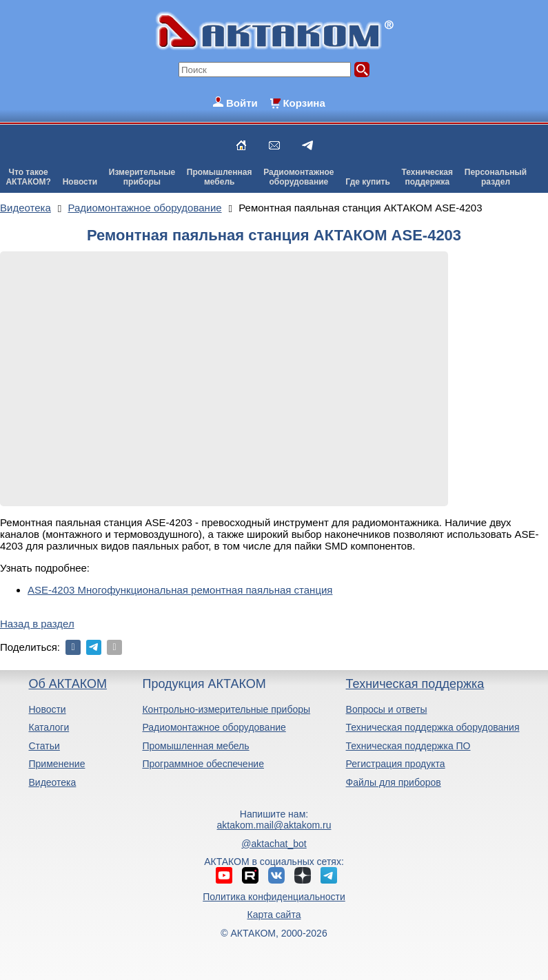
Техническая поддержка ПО (408, 746)
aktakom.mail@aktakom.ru (274, 825)
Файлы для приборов (394, 782)
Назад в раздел (37, 624)
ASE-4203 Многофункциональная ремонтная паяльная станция (180, 590)
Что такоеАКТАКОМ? (28, 177)
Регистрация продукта (396, 764)
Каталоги (49, 727)
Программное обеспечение (203, 764)
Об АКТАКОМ (67, 684)
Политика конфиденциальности (274, 897)
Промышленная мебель (195, 746)
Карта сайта (274, 915)
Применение (57, 764)
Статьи (44, 746)
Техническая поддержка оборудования (433, 727)
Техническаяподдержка (427, 177)
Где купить (368, 182)
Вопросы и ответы (387, 709)
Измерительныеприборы (142, 177)
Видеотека (52, 782)
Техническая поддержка (415, 684)
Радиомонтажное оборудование (214, 727)
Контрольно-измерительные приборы (226, 709)
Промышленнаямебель (220, 177)
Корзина (304, 103)
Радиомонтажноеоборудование (298, 177)
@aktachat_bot (274, 844)
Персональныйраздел (496, 177)
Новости (80, 182)
